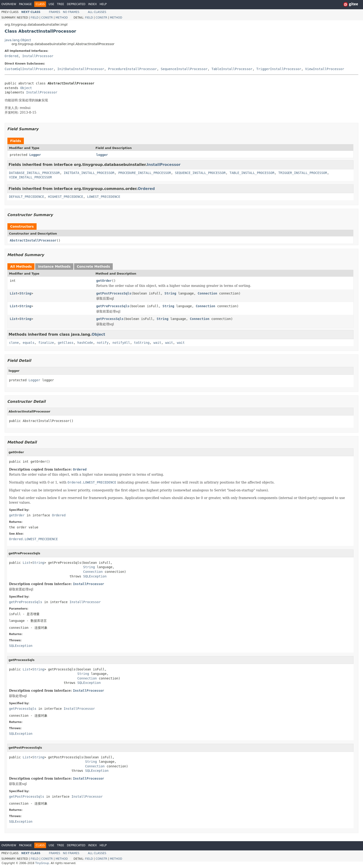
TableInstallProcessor (232, 69)
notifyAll (121, 343)
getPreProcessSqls (113, 306)
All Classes (97, 12)
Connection (207, 293)
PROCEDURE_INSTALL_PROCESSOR (145, 173)
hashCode (85, 343)
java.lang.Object (18, 40)
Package (25, 4)
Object (26, 88)
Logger (35, 155)
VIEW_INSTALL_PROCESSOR (30, 177)
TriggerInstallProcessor (279, 69)
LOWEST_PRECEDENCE (104, 197)
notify (103, 343)
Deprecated (76, 4)
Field (34, 18)
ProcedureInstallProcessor (133, 69)
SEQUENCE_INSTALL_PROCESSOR (200, 173)
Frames (55, 12)
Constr (47, 18)
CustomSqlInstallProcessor (29, 69)
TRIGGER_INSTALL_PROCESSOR (303, 173)
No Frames (71, 12)
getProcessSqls (110, 319)
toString (142, 343)
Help (103, 4)
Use (51, 4)
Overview (9, 4)
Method (62, 18)
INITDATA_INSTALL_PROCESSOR (89, 173)
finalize (46, 343)
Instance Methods (54, 267)
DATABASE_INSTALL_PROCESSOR (34, 173)
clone (14, 343)
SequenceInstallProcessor (184, 69)
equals (29, 343)
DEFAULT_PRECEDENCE (27, 197)
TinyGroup (42, 863)
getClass (66, 343)
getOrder (104, 281)
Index (93, 4)
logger (102, 155)
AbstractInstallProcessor (33, 240)
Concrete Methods (94, 267)
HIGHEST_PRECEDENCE (66, 197)
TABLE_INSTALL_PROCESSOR (252, 173)
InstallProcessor (38, 56)
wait (157, 343)
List (14, 293)
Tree (61, 4)
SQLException (95, 576)
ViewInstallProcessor (325, 69)
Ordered (11, 56)
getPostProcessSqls (114, 293)
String (25, 293)
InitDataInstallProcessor (81, 69)
